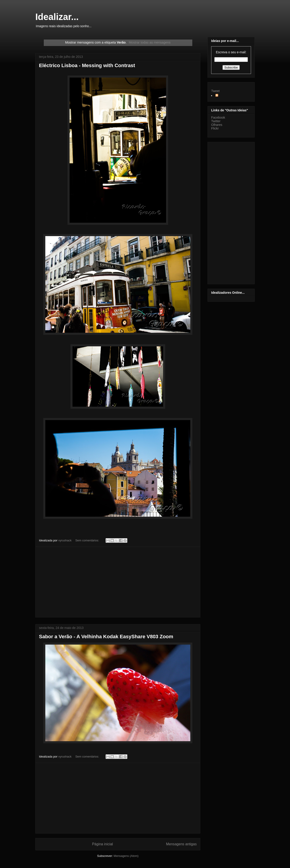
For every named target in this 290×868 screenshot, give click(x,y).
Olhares (217, 125)
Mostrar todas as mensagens (150, 42)
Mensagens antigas (181, 844)
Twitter (216, 121)
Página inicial (102, 844)
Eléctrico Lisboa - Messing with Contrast (87, 65)
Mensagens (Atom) (126, 856)
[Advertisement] (118, 582)
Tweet (215, 91)
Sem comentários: (87, 540)
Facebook (218, 117)
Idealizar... (57, 17)
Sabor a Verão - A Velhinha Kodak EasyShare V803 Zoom (106, 637)
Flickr (215, 128)
